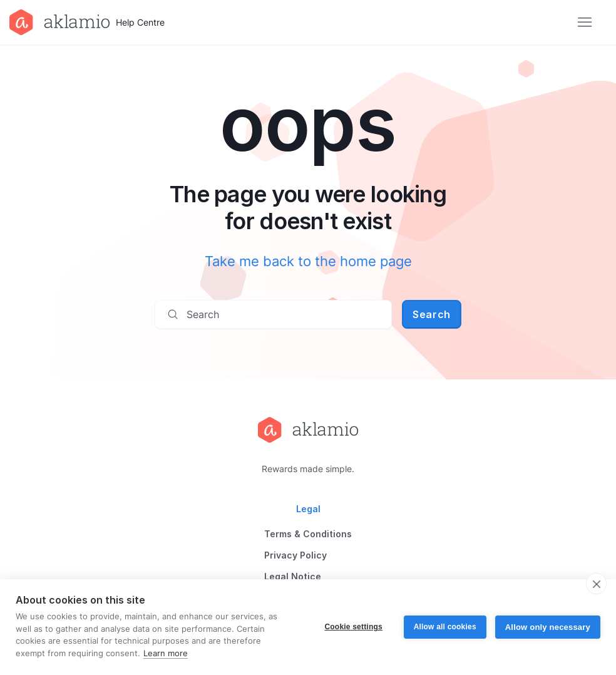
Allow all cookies (445, 627)
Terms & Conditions (308, 534)
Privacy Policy (295, 555)
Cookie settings (353, 627)
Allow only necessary (548, 627)
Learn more (166, 653)
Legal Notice (293, 576)
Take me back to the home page (308, 261)
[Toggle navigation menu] (584, 23)
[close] (596, 584)
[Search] (273, 314)
